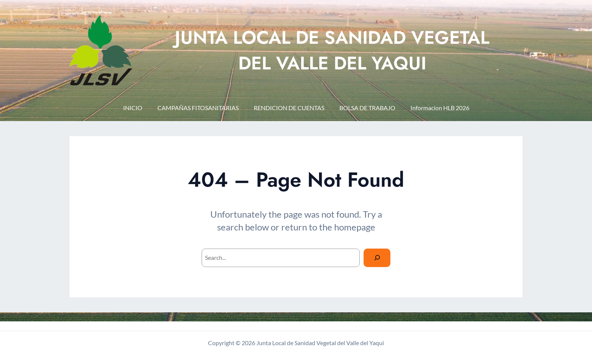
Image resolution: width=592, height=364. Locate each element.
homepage (355, 227)
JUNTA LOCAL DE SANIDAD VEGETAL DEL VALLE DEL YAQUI (332, 50)
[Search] (377, 258)
